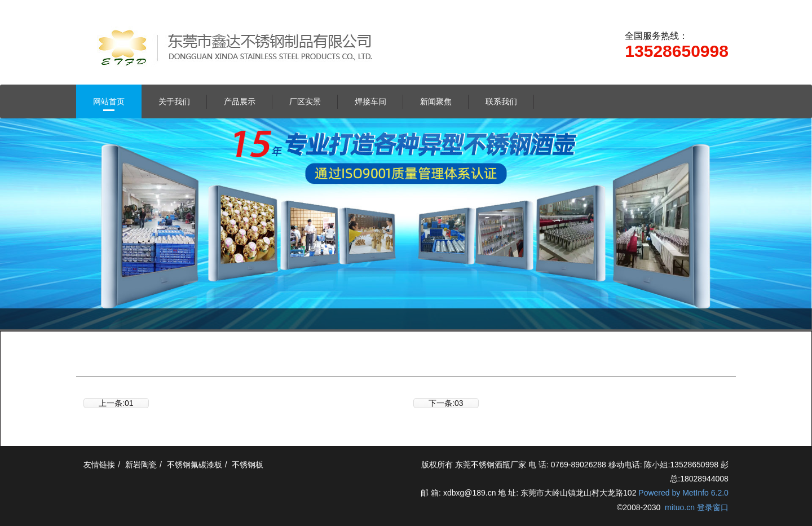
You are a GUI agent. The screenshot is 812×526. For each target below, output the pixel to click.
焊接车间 (370, 101)
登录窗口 (713, 507)
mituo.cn (680, 507)
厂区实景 (305, 101)
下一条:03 (446, 403)
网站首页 (109, 101)
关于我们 (174, 101)
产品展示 (240, 101)
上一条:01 (116, 403)
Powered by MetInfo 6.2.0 (683, 493)
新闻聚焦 (436, 101)
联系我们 (501, 101)
